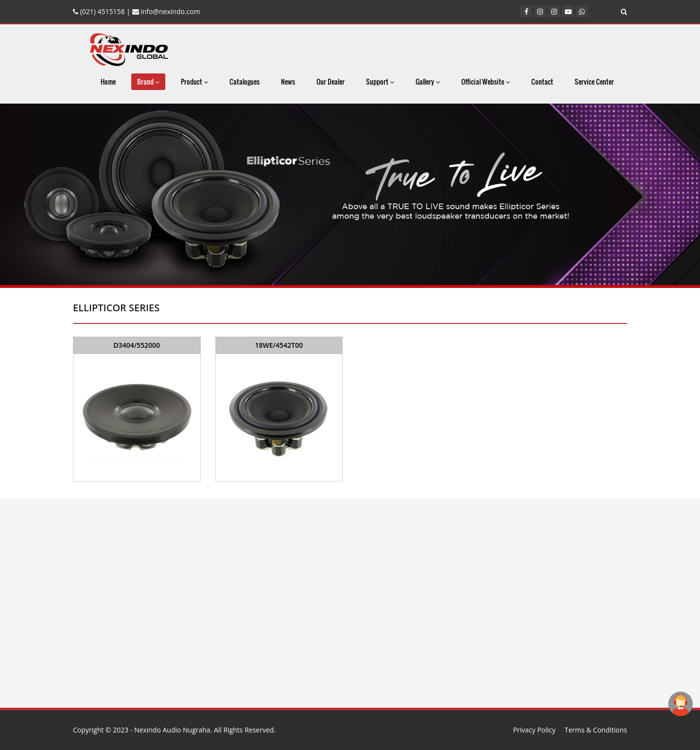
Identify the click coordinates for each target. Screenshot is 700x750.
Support (380, 81)
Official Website (486, 81)
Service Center (594, 81)
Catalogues (245, 81)
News (288, 81)
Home (108, 81)
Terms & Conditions (596, 730)
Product (194, 81)
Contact (542, 81)
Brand (148, 81)
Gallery (428, 81)
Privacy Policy (534, 730)
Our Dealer (331, 81)
